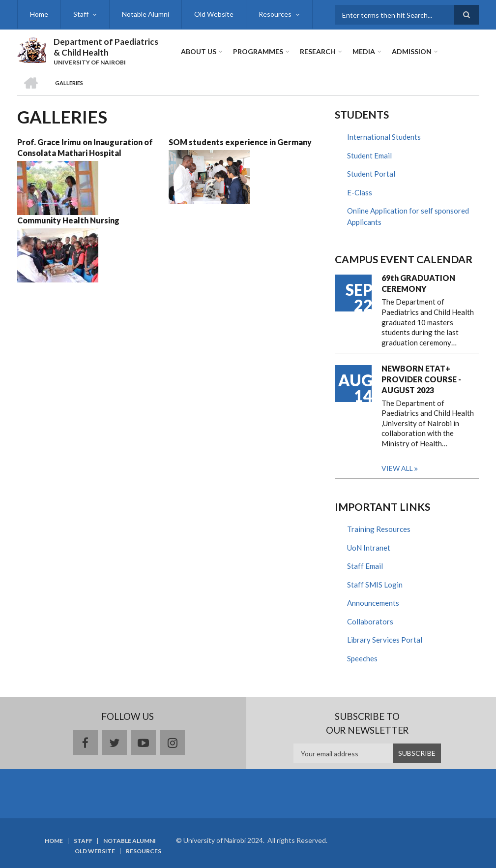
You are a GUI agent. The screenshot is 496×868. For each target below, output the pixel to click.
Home (39, 14)
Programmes (258, 51)
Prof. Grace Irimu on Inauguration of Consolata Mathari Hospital (85, 147)
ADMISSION (412, 51)
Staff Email (365, 566)
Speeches (362, 658)
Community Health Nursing (68, 220)
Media (364, 51)
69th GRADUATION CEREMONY (418, 283)
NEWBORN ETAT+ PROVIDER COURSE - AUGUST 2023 (421, 379)
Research (318, 51)
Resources (275, 14)
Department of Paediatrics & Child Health (106, 47)
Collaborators (370, 621)
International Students (384, 137)
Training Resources (379, 529)
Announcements (373, 603)
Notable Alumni (146, 14)
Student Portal (371, 174)
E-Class (360, 192)
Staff (81, 14)
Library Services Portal (385, 640)
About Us (199, 51)
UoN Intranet (369, 548)
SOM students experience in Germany (240, 142)
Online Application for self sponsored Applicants (408, 216)
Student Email (369, 155)
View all (397, 468)
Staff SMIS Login (375, 585)
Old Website (214, 14)
